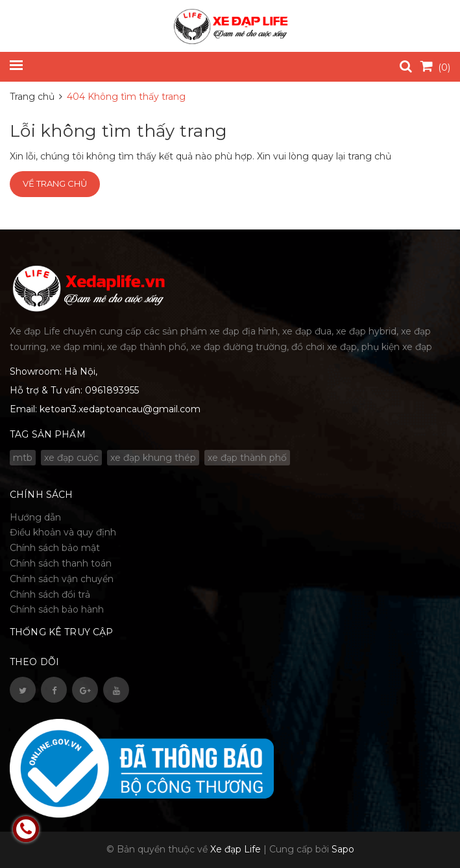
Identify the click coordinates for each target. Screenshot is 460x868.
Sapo (343, 849)
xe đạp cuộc (71, 458)
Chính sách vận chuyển (62, 579)
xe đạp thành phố (247, 458)
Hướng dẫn (35, 517)
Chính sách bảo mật (55, 548)
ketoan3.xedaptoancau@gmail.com (120, 409)
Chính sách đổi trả (50, 594)
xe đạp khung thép (153, 458)
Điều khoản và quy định (63, 532)
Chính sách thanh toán (61, 563)
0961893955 (112, 390)
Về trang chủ (55, 183)
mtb (23, 458)
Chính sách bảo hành (57, 609)
